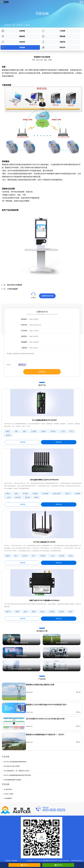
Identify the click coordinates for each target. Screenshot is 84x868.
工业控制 (53, 31)
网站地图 (14, 861)
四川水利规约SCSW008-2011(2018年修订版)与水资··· (46, 719)
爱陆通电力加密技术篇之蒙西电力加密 (40, 685)
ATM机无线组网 (12, 289)
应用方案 (20, 25)
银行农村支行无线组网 (15, 285)
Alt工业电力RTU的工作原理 (12, 766)
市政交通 (13, 42)
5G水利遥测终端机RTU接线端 (12, 780)
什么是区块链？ (8, 789)
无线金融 (27, 25)
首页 (14, 25)
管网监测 (53, 36)
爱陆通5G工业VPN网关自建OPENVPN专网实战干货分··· (47, 705)
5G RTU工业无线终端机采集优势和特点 (15, 762)
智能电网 (13, 36)
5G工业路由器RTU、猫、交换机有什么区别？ (17, 771)
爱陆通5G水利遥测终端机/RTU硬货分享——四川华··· (46, 735)
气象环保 (53, 42)
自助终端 (13, 31)
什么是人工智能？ (9, 794)
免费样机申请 (47, 296)
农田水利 (53, 47)
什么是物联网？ (8, 798)
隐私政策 (8, 861)
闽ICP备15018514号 (77, 861)
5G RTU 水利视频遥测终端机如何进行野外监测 (17, 775)
